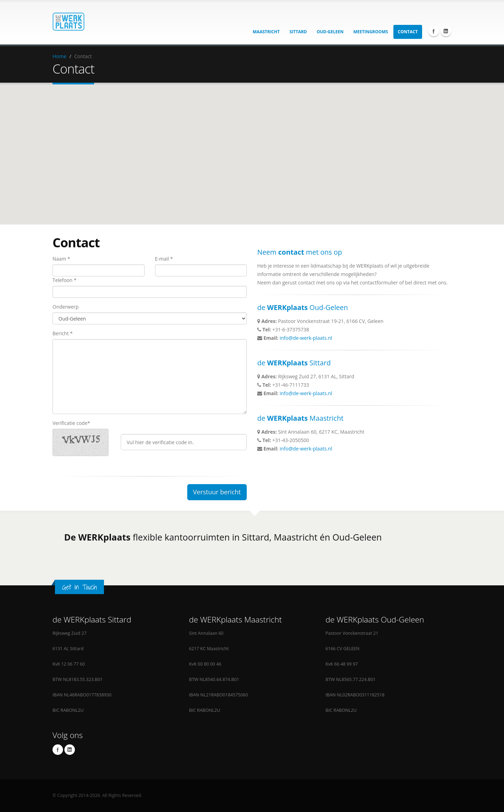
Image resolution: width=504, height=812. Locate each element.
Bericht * (63, 333)
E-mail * (164, 259)
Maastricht (266, 32)
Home (59, 56)
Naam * (61, 259)
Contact (408, 32)
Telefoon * (64, 280)
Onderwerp (66, 307)
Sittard (298, 32)
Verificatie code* (71, 423)
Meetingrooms (371, 32)
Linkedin (446, 31)
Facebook (434, 31)
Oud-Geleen (330, 32)
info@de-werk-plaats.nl (306, 338)
